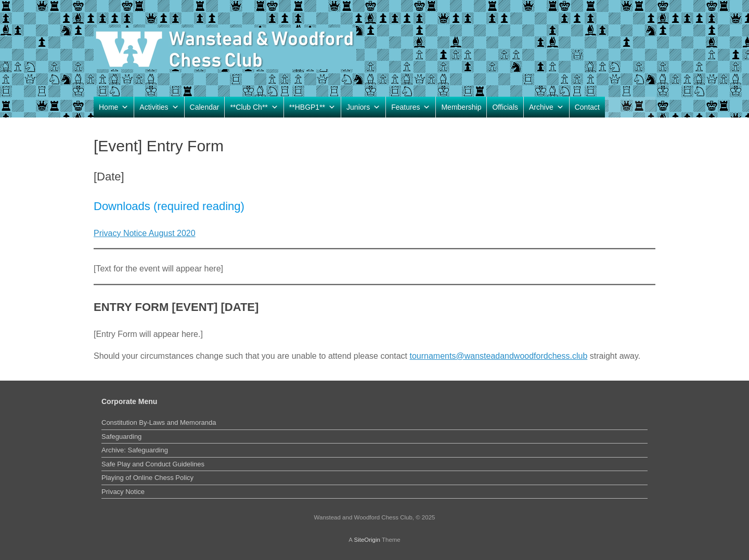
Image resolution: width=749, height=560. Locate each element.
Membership (461, 107)
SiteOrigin (367, 540)
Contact (587, 107)
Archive (546, 107)
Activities (159, 107)
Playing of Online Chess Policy (147, 478)
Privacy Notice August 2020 (145, 233)
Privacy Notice (123, 492)
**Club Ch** (254, 107)
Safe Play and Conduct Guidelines (153, 464)
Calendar (205, 107)
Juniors (363, 107)
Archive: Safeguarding (135, 450)
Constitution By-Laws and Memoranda (159, 422)
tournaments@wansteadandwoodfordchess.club (499, 356)
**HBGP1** (312, 107)
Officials (505, 107)
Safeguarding (121, 437)
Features (411, 107)
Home (114, 107)
